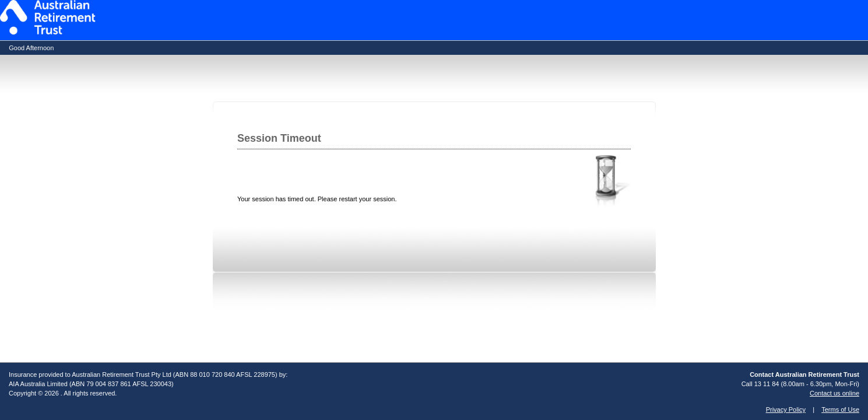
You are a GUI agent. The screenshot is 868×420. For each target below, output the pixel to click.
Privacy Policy (786, 409)
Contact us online (834, 393)
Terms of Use (840, 409)
